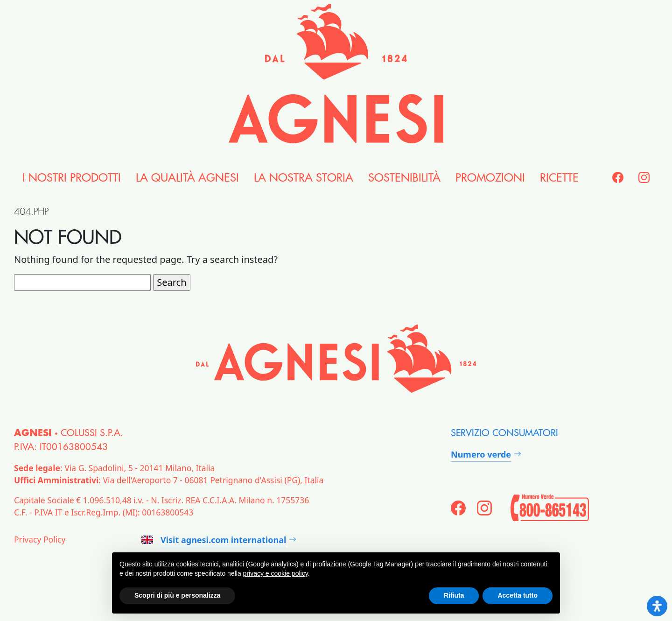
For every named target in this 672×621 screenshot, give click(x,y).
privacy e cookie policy (276, 573)
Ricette (559, 178)
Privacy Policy (40, 539)
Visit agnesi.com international (214, 540)
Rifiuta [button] (454, 595)
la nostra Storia (304, 178)
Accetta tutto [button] (518, 595)
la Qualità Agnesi (187, 178)
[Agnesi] (336, 74)
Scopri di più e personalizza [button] (177, 595)
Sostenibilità (404, 178)
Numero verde (481, 454)
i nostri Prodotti (72, 178)
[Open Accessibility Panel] (657, 606)
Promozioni (490, 178)
